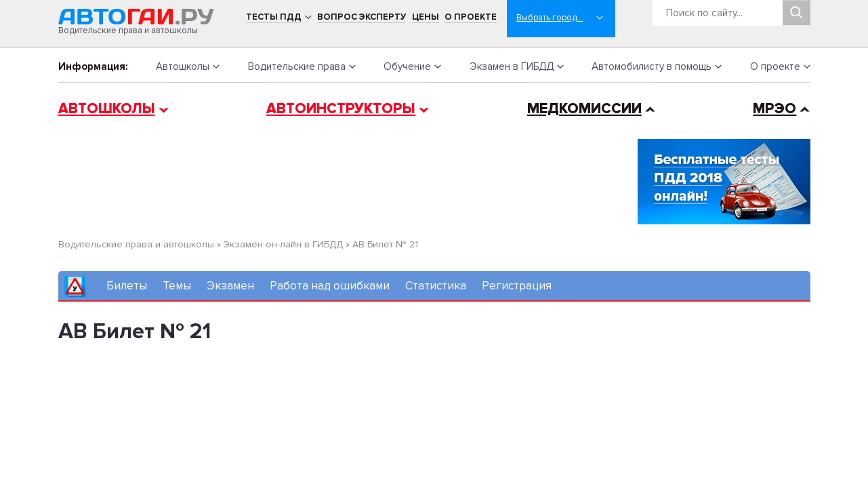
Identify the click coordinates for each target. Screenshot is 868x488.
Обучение (407, 66)
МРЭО (774, 109)
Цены (426, 17)
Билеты (127, 286)
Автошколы (183, 66)
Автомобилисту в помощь (652, 66)
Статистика (436, 286)
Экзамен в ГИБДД (512, 66)
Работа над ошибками (330, 286)
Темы (177, 286)
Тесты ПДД (274, 17)
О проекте (471, 17)
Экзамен (230, 286)
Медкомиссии (584, 109)
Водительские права (297, 66)
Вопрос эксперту (361, 17)
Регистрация (517, 286)
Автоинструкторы (341, 109)
